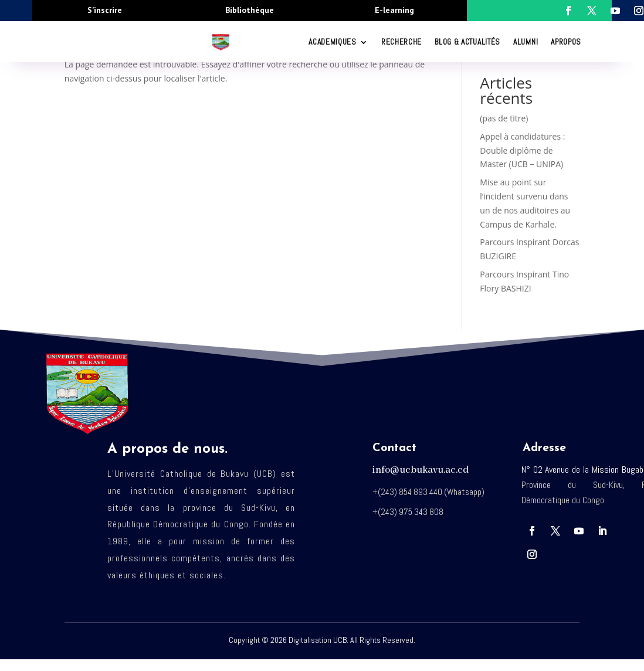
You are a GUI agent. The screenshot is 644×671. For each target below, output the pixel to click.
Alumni (526, 42)
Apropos (566, 42)
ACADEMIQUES (333, 42)
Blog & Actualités (467, 42)
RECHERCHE (401, 42)
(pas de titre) (504, 118)
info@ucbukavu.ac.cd (421, 470)
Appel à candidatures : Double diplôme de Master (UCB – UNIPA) (522, 150)
